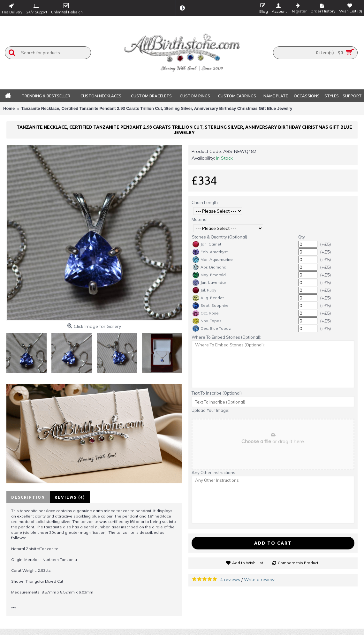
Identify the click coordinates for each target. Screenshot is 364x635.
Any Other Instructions (213, 472)
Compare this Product (298, 563)
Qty (302, 237)
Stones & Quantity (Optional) (220, 237)
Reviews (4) (70, 497)
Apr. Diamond (209, 267)
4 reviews (230, 579)
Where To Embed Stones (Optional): (226, 337)
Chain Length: (205, 202)
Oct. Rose (206, 313)
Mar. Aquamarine (213, 260)
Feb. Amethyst (210, 252)
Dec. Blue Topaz (212, 329)
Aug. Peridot (208, 298)
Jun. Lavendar (209, 283)
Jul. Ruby (204, 290)
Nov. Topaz (207, 321)
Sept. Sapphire (211, 306)
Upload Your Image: (210, 410)
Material (200, 219)
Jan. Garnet (207, 244)
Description (28, 497)
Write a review (259, 579)
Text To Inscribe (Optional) (217, 393)
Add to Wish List (248, 563)
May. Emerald (209, 275)
